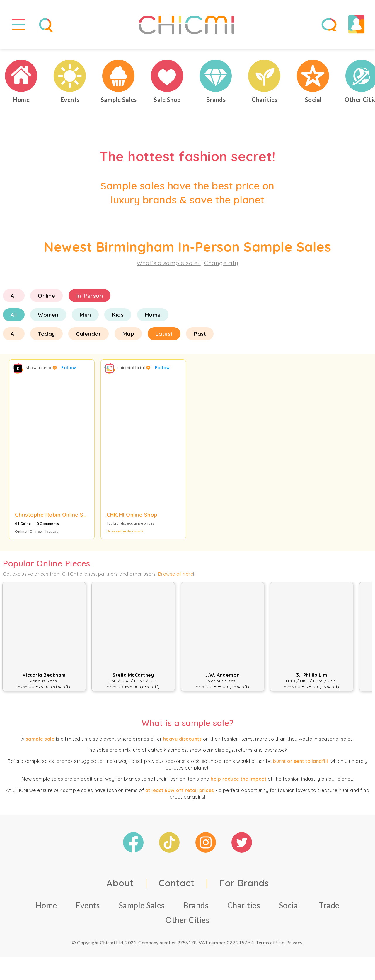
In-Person (90, 298)
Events (88, 908)
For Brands (244, 885)
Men (85, 317)
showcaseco (41, 370)
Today (46, 336)
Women (48, 317)
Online (46, 298)
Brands (196, 908)
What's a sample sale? (169, 265)
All (14, 298)
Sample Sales (142, 908)
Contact (177, 885)
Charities (244, 908)
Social (290, 908)
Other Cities (187, 922)
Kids (118, 317)
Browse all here (176, 576)
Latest (164, 336)
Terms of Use (270, 945)
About (120, 885)
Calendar (88, 336)
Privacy (294, 945)
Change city (221, 265)
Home (153, 317)
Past (200, 336)
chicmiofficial (134, 370)
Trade (329, 908)
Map (128, 336)
